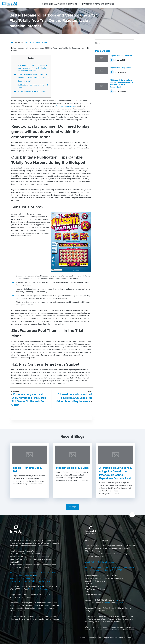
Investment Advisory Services (98, 4)
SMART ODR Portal (17, 578)
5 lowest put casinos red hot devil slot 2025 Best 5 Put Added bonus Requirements (74, 398)
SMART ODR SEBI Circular (36, 578)
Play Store (32, 589)
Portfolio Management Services (60, 4)
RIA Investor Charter (18, 573)
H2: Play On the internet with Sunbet (32, 91)
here (41, 586)
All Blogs (73, 507)
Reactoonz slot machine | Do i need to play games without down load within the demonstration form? (33, 68)
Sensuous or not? (25, 81)
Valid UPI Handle (45, 581)
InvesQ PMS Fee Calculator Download (100, 562)
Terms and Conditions (127, 638)
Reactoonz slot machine (65, 106)
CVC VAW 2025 (31, 581)
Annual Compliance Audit (44, 576)
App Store (44, 589)
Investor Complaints (25, 576)
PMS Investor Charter (93, 567)
